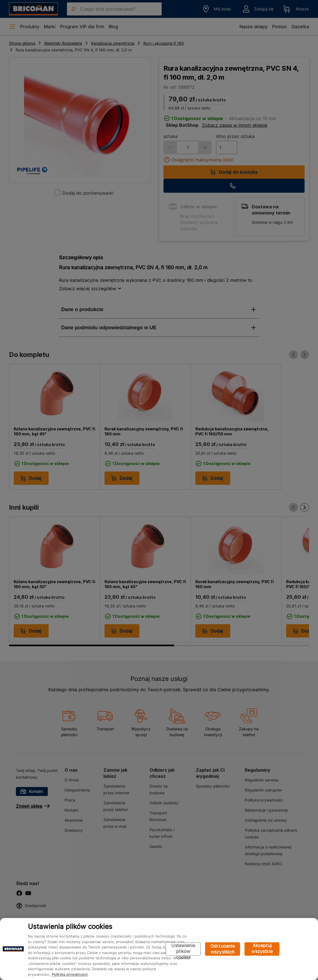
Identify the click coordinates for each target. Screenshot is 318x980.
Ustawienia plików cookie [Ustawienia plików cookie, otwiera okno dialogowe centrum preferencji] (183, 949)
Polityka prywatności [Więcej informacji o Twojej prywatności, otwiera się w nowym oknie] (70, 974)
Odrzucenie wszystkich (223, 949)
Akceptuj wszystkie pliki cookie (262, 949)
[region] (159, 949)
